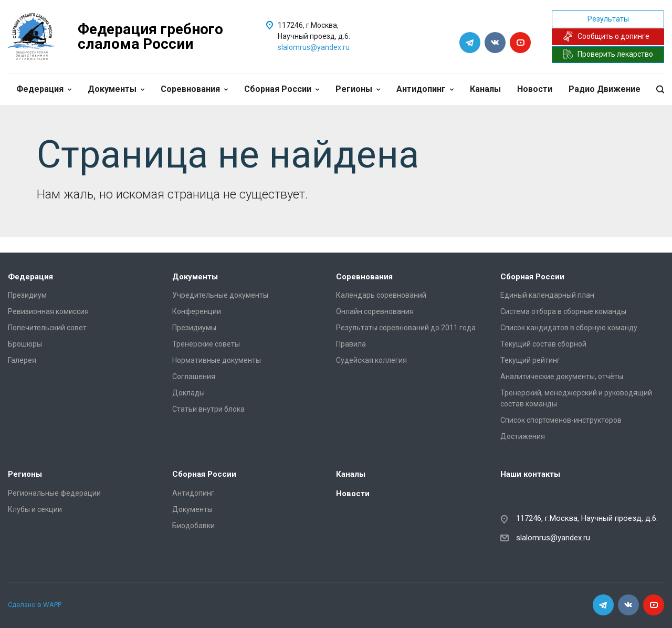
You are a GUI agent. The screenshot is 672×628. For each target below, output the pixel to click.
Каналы (485, 89)
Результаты (608, 19)
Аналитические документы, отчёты (562, 376)
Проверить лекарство (608, 54)
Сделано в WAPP (35, 605)
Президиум (27, 295)
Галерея (22, 360)
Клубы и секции (35, 509)
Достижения (523, 436)
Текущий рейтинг (530, 360)
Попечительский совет (47, 328)
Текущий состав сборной (543, 344)
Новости (535, 89)
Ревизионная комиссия (48, 311)
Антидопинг (425, 89)
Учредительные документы (220, 295)
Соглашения (194, 376)
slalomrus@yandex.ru (314, 47)
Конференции (197, 311)
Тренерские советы (206, 344)
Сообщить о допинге (606, 36)
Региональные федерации (54, 493)
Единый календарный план (547, 295)
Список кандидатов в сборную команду (569, 328)
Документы (116, 89)
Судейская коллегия (371, 360)
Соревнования (194, 89)
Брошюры (25, 344)
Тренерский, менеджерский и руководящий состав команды (576, 398)
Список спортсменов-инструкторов (561, 420)
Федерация (44, 89)
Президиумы (194, 328)
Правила (351, 344)
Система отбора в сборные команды (563, 311)
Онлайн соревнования (375, 311)
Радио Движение (605, 89)
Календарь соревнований (381, 295)
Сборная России (282, 89)
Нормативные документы (217, 360)
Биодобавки (193, 526)
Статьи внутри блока (208, 409)
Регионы (358, 89)
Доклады (188, 393)
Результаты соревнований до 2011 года (406, 328)
